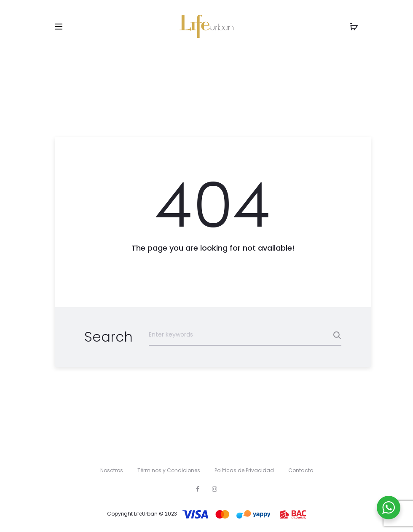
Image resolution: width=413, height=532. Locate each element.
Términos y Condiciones (169, 470)
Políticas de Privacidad (244, 470)
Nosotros (112, 470)
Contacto (301, 470)
